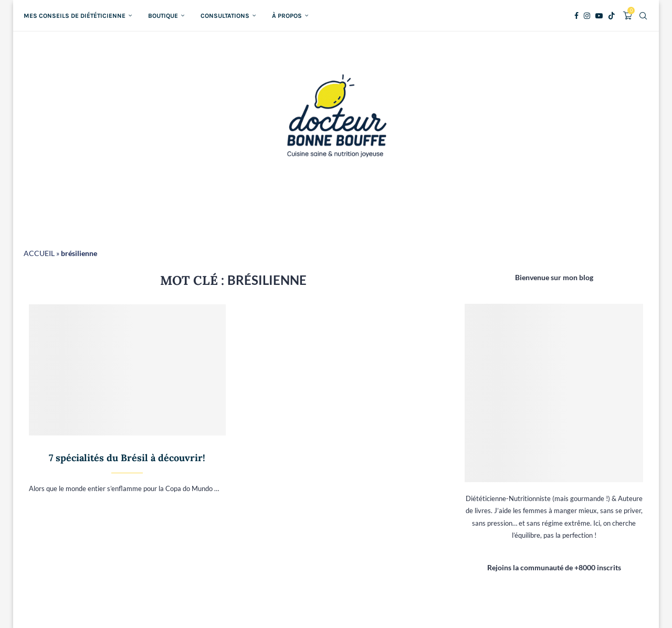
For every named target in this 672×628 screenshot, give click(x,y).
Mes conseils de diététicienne (75, 16)
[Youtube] (599, 16)
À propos (287, 16)
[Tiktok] (612, 16)
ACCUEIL (39, 253)
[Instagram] (587, 16)
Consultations (225, 16)
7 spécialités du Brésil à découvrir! (127, 458)
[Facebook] (576, 16)
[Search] (643, 16)
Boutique (163, 16)
